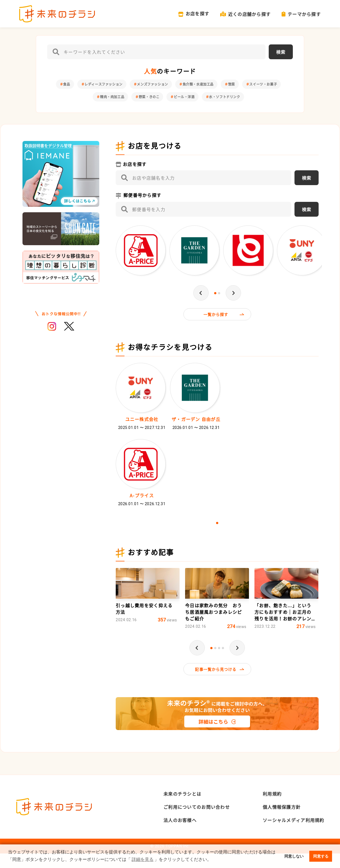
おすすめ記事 (151, 567)
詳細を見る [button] (143, 859)
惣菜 (232, 84)
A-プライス (142, 503)
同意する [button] (321, 856)
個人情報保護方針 (282, 821)
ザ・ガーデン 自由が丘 (196, 420)
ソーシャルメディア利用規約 (294, 835)
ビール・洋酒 (184, 97)
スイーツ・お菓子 (263, 84)
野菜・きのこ (149, 97)
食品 (66, 84)
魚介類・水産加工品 (198, 84)
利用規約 (272, 808)
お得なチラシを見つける (170, 348)
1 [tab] (215, 293)
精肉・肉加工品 (112, 97)
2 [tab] (219, 293)
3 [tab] (219, 662)
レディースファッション (104, 84)
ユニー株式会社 (142, 420)
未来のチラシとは (182, 808)
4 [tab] (223, 662)
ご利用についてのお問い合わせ (197, 821)
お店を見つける (155, 146)
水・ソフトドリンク (224, 97)
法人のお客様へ (180, 835)
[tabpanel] (141, 252)
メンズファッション (152, 84)
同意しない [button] (294, 856)
